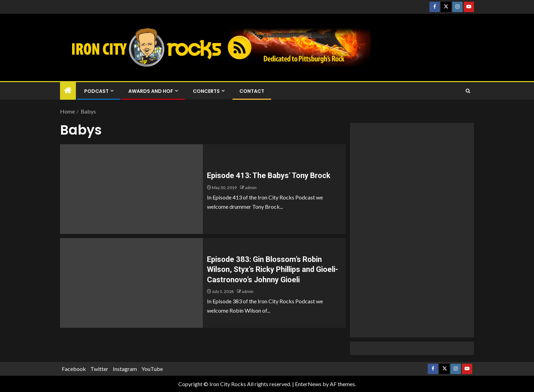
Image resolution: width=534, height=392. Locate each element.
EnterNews (308, 384)
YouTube (152, 369)
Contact (252, 91)
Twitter (99, 369)
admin (251, 188)
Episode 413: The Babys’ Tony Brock (269, 175)
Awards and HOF (151, 91)
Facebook (74, 369)
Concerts (206, 91)
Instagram (125, 369)
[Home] (68, 91)
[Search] (468, 91)
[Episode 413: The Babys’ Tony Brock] (131, 189)
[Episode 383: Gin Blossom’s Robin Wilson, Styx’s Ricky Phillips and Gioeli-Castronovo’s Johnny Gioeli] (131, 283)
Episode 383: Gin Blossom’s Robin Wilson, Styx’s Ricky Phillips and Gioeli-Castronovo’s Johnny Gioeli (273, 269)
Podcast (96, 91)
